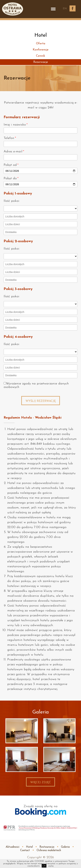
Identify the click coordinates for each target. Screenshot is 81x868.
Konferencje (41, 50)
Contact (25, 850)
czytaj (51, 866)
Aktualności (12, 847)
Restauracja (47, 847)
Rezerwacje (41, 62)
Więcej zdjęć (40, 782)
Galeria (65, 847)
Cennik (40, 56)
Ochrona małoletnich (49, 850)
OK (44, 866)
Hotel (29, 847)
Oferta (41, 44)
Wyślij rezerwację (41, 401)
